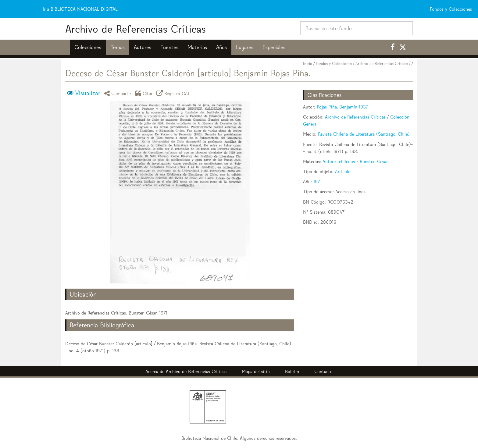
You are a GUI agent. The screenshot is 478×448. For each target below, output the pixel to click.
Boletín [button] (292, 371)
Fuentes (169, 47)
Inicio (308, 64)
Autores (143, 47)
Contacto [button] (323, 371)
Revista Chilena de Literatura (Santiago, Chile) (364, 134)
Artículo (343, 171)
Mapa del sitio (256, 371)
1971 (317, 181)
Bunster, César (374, 161)
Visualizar (88, 93)
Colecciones (88, 47)
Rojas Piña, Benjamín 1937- (343, 107)
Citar (145, 93)
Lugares (245, 47)
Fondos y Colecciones (334, 64)
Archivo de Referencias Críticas (136, 29)
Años (221, 47)
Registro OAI (174, 93)
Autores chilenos (339, 161)
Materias (197, 47)
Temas (118, 47)
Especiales (274, 47)
